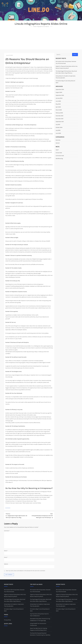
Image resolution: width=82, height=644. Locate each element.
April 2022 (58, 107)
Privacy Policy (7, 620)
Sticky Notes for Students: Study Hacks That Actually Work (66, 77)
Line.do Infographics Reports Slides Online (41, 24)
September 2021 (60, 122)
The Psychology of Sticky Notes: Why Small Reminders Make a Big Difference (66, 72)
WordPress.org (59, 159)
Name (6, 551)
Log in (57, 150)
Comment (7, 531)
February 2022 (59, 113)
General (58, 143)
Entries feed (59, 153)
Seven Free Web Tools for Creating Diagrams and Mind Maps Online (39, 629)
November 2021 (60, 119)
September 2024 (60, 95)
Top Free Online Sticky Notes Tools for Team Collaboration (39, 615)
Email (6, 557)
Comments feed (60, 156)
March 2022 (59, 110)
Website (6, 564)
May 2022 (58, 104)
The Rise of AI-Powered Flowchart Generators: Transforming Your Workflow (40, 634)
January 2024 (59, 98)
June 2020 (58, 133)
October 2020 (59, 127)
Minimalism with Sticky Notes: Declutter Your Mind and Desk (66, 62)
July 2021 (58, 124)
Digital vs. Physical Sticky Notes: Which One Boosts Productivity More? (67, 67)
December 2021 (59, 116)
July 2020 (58, 130)
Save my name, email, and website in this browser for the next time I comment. (26, 571)
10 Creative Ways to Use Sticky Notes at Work (65, 82)
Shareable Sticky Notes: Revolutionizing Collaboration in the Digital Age (40, 620)
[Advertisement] (41, 39)
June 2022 (58, 101)
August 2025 (59, 92)
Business (8, 508)
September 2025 (60, 89)
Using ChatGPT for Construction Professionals (38, 624)
